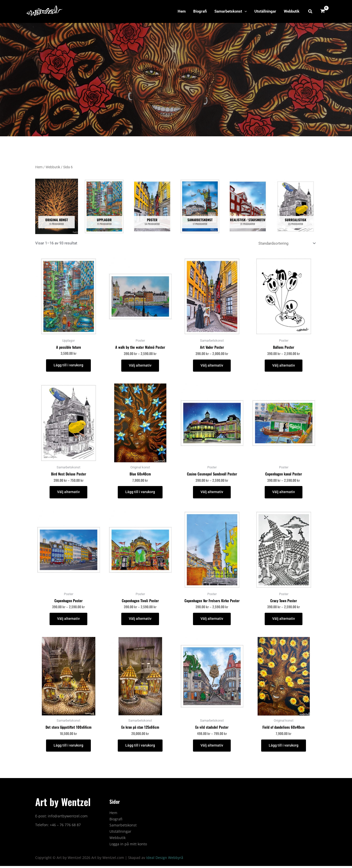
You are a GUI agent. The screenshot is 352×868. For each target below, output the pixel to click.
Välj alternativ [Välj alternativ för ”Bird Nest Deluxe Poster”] (68, 493)
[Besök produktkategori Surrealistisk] (296, 206)
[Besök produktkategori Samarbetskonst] (200, 206)
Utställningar (265, 11)
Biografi (200, 11)
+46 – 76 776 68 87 (65, 827)
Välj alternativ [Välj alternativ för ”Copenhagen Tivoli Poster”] (140, 620)
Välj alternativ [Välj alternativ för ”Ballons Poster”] (284, 366)
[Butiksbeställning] (287, 244)
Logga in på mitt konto (128, 846)
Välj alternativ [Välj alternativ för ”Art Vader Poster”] (212, 366)
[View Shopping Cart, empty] (323, 11)
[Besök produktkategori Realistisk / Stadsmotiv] (248, 206)
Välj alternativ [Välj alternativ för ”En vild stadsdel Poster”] (212, 747)
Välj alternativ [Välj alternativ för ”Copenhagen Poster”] (68, 620)
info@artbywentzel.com (68, 818)
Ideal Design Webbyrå (165, 860)
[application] (244, 11)
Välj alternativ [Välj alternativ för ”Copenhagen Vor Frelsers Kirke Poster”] (212, 620)
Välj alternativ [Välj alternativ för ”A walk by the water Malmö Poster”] (140, 366)
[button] (310, 11)
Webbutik (292, 11)
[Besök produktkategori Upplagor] (104, 206)
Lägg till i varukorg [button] (68, 366)
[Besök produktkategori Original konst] (57, 206)
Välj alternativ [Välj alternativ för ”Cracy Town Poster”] (284, 620)
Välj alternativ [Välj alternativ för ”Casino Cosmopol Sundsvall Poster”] (212, 493)
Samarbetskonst (231, 11)
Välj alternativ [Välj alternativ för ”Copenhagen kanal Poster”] (284, 493)
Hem (182, 11)
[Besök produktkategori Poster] (152, 206)
